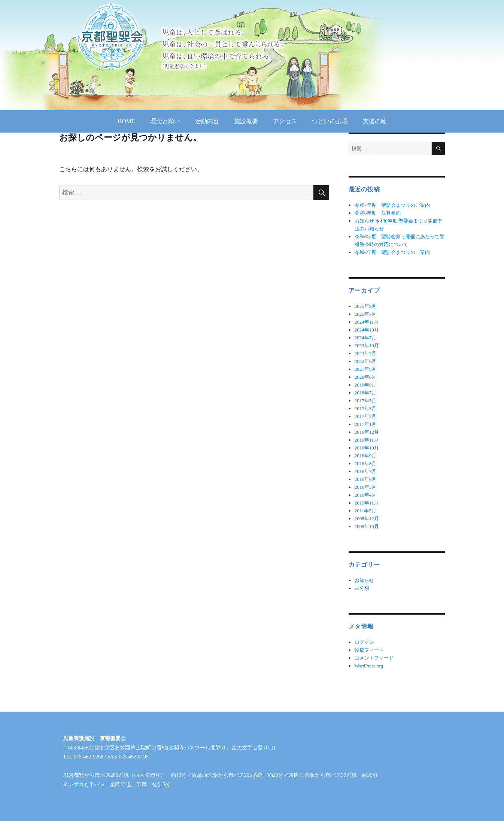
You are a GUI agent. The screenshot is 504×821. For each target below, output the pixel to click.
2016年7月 (366, 471)
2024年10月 (367, 330)
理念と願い (165, 121)
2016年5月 (366, 487)
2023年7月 (366, 353)
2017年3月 (366, 408)
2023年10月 (367, 346)
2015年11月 (367, 503)
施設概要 (246, 121)
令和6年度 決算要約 (378, 213)
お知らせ (364, 580)
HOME (126, 121)
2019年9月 (366, 385)
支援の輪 (375, 121)
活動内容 (207, 121)
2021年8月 (366, 369)
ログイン (364, 642)
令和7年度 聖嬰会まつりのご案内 (392, 205)
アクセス (285, 121)
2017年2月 (366, 416)
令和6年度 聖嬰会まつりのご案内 (392, 252)
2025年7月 (366, 314)
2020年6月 (366, 377)
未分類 (362, 588)
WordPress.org (369, 666)
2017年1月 (366, 424)
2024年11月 (367, 322)
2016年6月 (366, 479)
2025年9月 (366, 306)
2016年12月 (367, 432)
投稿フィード (369, 650)
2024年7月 (366, 338)
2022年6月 (366, 361)
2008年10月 (367, 526)
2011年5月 (365, 511)
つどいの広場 (330, 121)
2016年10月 (367, 448)
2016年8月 (366, 463)
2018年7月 (366, 393)
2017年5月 (366, 401)
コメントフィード (374, 658)
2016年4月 (366, 495)
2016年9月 (366, 456)
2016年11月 (367, 440)
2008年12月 (367, 519)
